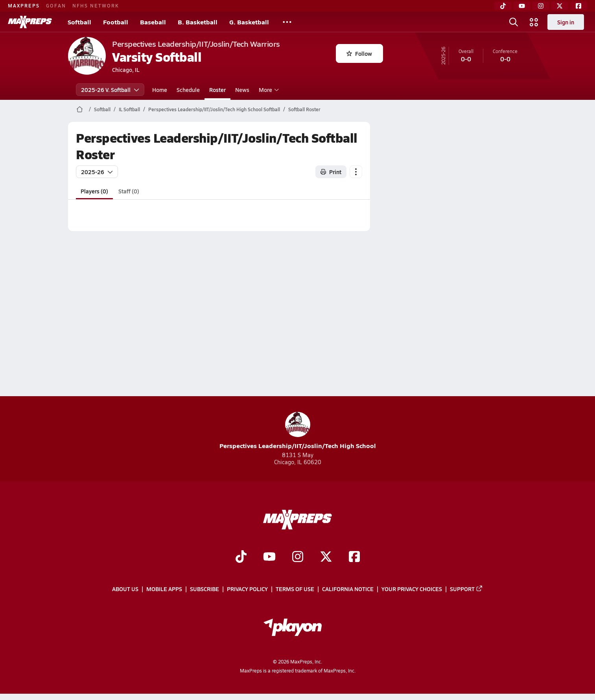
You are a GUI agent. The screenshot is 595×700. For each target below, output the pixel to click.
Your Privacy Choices (412, 589)
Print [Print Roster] (331, 172)
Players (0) (94, 191)
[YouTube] (522, 6)
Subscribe (204, 589)
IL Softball (129, 109)
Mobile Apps (164, 589)
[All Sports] (287, 22)
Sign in (566, 22)
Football (116, 22)
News (242, 90)
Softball (79, 22)
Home (160, 90)
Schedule (188, 90)
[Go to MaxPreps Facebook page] (354, 557)
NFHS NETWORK (96, 6)
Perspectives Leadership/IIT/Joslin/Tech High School (298, 431)
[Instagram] (541, 6)
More (268, 90)
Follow (359, 53)
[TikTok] (503, 6)
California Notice (348, 589)
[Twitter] (560, 6)
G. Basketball (249, 22)
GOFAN (56, 6)
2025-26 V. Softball (110, 90)
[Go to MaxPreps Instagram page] (298, 557)
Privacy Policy (247, 589)
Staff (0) (129, 191)
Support (466, 589)
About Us (125, 589)
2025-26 (97, 172)
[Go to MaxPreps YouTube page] (269, 557)
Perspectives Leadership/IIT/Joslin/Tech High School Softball (214, 109)
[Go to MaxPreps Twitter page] (326, 557)
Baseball (153, 22)
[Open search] (514, 22)
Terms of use (295, 589)
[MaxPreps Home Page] (80, 109)
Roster (217, 90)
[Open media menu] (534, 22)
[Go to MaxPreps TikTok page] (241, 557)
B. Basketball (198, 22)
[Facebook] (578, 6)
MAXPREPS (24, 6)
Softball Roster (304, 109)
